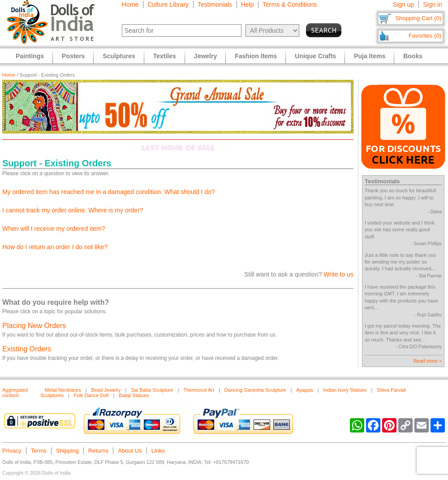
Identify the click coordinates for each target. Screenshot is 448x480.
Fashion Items (256, 56)
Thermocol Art (199, 390)
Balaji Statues (134, 395)
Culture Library (168, 4)
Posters (73, 56)
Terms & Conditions (290, 4)
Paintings (30, 56)
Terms (39, 451)
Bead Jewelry (106, 390)
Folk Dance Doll (91, 395)
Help (248, 4)
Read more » (427, 361)
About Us (130, 451)
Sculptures (119, 56)
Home (130, 4)
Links (158, 451)
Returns (99, 451)
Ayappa (304, 390)
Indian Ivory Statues (345, 390)
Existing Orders (27, 349)
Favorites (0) (425, 36)
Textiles (165, 56)
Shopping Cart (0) (418, 18)
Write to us (338, 274)
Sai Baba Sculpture (152, 390)
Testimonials (215, 4)
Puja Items (370, 56)
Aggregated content (15, 393)
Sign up (403, 4)
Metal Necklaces (63, 390)
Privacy (12, 451)
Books (413, 56)
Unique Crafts (315, 56)
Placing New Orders (34, 326)
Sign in (433, 4)
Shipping (67, 451)
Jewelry (205, 56)
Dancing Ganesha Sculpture (255, 390)
